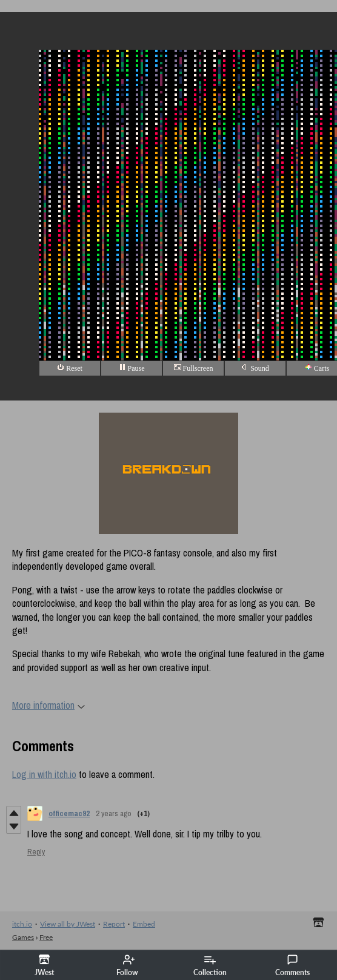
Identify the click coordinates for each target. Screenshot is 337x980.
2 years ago (113, 813)
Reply (36, 852)
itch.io (22, 924)
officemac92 (69, 813)
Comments (292, 965)
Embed (144, 924)
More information (48, 705)
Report (114, 924)
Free (46, 937)
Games (23, 937)
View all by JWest (68, 924)
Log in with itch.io (44, 774)
